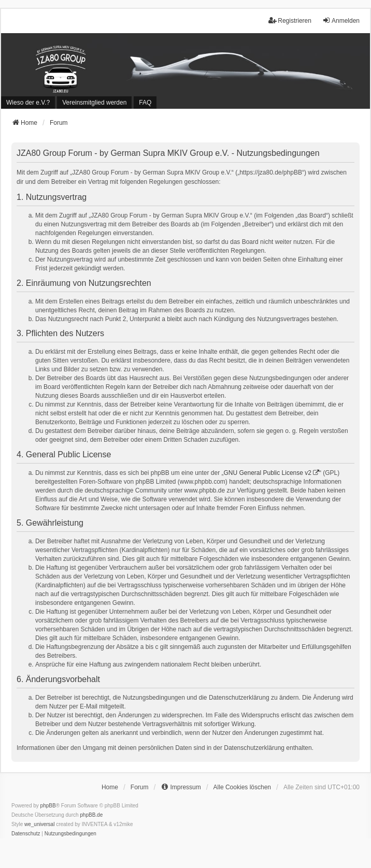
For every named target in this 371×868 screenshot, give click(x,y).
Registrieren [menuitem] (290, 20)
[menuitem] (28, 103)
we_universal (39, 824)
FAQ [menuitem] (145, 103)
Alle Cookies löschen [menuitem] (242, 787)
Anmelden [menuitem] (341, 20)
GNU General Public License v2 (268, 473)
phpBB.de (91, 815)
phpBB (48, 806)
